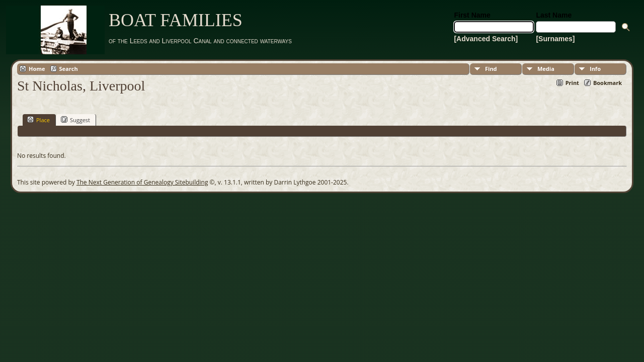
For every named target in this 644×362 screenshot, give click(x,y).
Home (37, 69)
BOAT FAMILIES (176, 20)
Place (38, 120)
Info (595, 69)
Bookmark (608, 83)
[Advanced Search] (486, 39)
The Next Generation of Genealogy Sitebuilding (142, 182)
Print (572, 83)
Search (69, 69)
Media (546, 69)
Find (491, 69)
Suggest (75, 120)
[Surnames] (555, 39)
